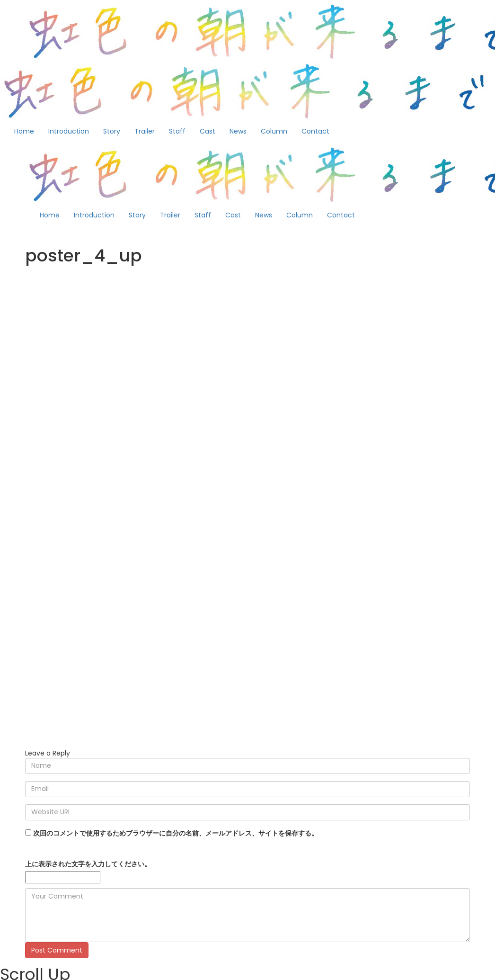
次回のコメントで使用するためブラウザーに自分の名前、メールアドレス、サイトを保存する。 (176, 833)
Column (274, 131)
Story (112, 131)
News (238, 131)
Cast (208, 131)
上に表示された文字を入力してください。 (88, 864)
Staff (177, 131)
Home (24, 131)
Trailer (145, 131)
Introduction (69, 131)
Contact (315, 131)
